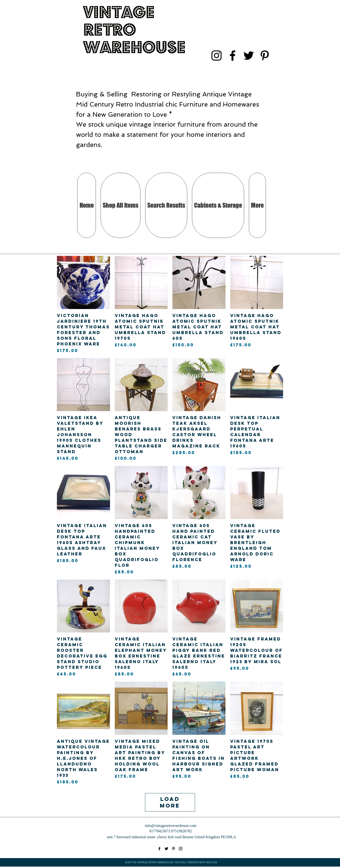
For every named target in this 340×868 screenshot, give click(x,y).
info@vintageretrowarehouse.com (171, 826)
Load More (170, 802)
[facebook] (233, 56)
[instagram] (217, 56)
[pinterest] (265, 56)
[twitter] (249, 56)
